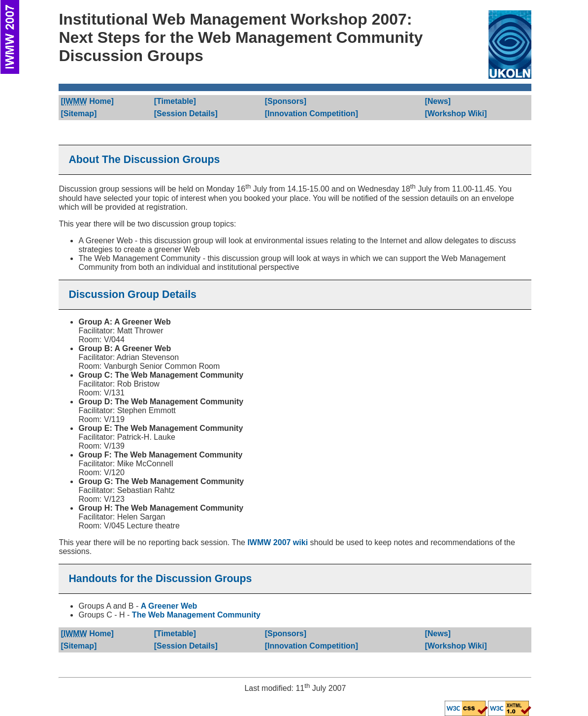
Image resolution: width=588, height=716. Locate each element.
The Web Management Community (196, 615)
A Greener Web (169, 606)
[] (87, 101)
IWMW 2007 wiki (278, 542)
